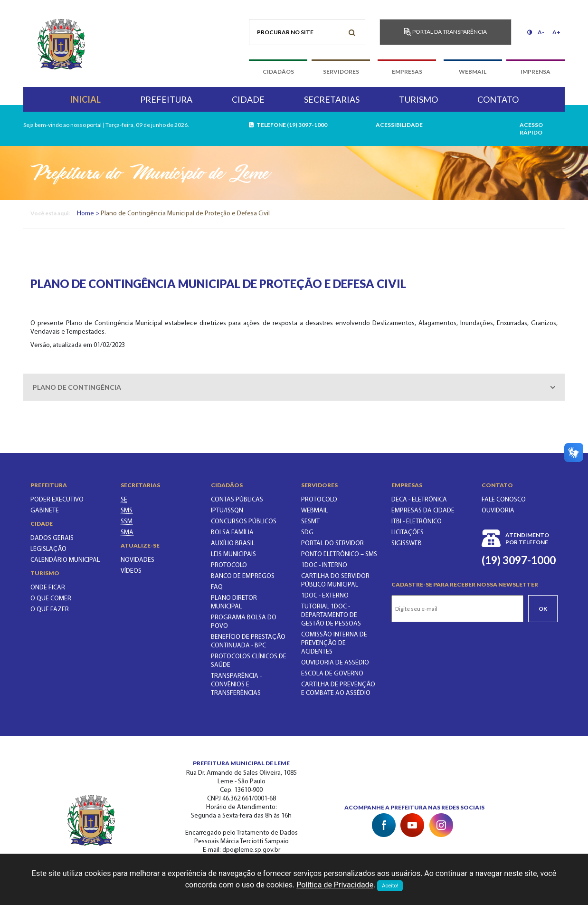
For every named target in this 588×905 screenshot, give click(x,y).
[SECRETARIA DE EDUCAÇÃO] (124, 500)
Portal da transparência (446, 32)
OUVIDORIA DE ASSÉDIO (335, 663)
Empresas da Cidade (423, 511)
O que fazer (50, 610)
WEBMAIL (314, 511)
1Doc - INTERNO (324, 565)
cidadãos (278, 72)
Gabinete (45, 511)
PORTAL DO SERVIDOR (332, 544)
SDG (307, 533)
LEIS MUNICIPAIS (233, 554)
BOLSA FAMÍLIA (232, 533)
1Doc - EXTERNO (325, 596)
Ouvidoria (498, 511)
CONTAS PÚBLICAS (237, 500)
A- (541, 32)
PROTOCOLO (229, 565)
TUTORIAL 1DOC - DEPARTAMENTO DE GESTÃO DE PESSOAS (331, 615)
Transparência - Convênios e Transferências (236, 685)
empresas (407, 72)
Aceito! (390, 886)
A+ (556, 32)
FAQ (217, 587)
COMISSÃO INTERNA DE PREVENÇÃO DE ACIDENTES (334, 643)
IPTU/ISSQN (227, 511)
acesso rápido (531, 129)
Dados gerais (52, 538)
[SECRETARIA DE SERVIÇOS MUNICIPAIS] (127, 522)
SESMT (310, 522)
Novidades (138, 560)
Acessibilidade (399, 125)
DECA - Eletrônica (419, 500)
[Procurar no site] (307, 32)
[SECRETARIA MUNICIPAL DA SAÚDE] (127, 511)
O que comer (51, 599)
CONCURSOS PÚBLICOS (244, 522)
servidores (341, 72)
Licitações (408, 533)
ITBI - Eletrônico (417, 522)
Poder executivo (57, 500)
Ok (543, 609)
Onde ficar (48, 588)
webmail (473, 72)
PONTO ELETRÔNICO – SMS (339, 554)
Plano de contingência (77, 387)
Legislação (48, 549)
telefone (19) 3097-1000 (289, 125)
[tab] (294, 387)
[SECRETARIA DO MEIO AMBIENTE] (127, 533)
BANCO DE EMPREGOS (243, 576)
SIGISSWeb (407, 544)
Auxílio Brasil (233, 544)
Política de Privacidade (335, 885)
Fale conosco (504, 500)
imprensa (536, 72)
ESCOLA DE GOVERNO (332, 674)
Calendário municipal (65, 560)
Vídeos (131, 571)
